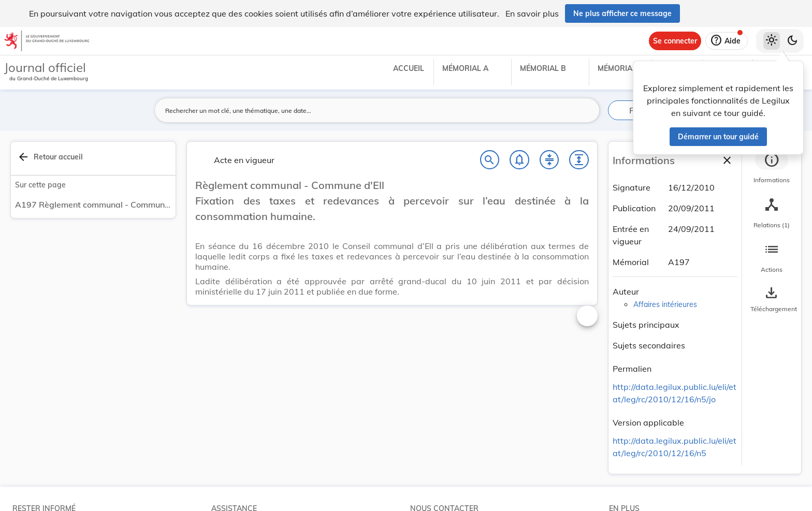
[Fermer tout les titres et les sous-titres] (549, 160)
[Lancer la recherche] (586, 110)
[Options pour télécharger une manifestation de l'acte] (772, 300)
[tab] (772, 168)
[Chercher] (490, 160)
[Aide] (727, 41)
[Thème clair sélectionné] (772, 41)
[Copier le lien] (666, 370)
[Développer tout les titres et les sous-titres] (579, 160)
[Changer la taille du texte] (587, 316)
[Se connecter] (675, 41)
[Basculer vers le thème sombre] (792, 41)
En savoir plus (532, 13)
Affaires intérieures (665, 304)
